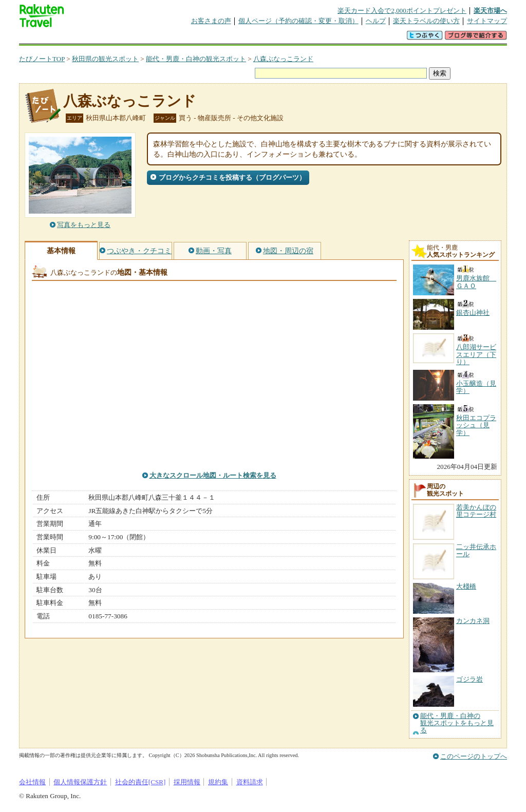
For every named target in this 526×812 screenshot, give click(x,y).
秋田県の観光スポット (105, 59)
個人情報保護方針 (80, 782)
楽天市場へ (490, 11)
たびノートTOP (42, 59)
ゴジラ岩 (469, 679)
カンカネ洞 (473, 621)
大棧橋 (466, 586)
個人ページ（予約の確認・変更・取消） (298, 21)
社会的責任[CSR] (140, 782)
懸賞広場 (139, 38)
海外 (97, 38)
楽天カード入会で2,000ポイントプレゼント (402, 11)
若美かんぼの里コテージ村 (476, 511)
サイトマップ (487, 21)
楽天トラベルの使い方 (426, 21)
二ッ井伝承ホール (476, 550)
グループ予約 (223, 38)
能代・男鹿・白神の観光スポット (196, 59)
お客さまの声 (211, 21)
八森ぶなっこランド (283, 59)
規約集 (218, 782)
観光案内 (266, 38)
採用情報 (187, 782)
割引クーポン (181, 38)
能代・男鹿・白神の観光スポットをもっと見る (457, 723)
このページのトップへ (474, 756)
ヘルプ (376, 21)
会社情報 (32, 782)
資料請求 (250, 782)
